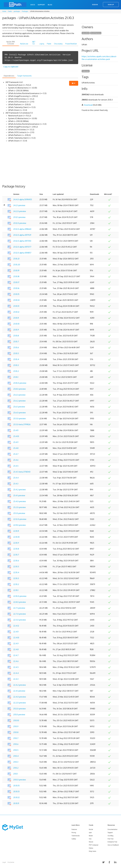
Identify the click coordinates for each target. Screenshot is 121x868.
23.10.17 (16, 282)
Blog (50, 5)
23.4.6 (16, 460)
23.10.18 (16, 276)
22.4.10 (16, 638)
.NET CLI (34, 43)
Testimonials (76, 836)
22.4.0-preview (20, 697)
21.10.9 (16, 726)
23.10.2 (16, 371)
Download (88, 105)
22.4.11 (16, 632)
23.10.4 (16, 359)
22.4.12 (16, 626)
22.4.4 (16, 673)
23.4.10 (16, 436)
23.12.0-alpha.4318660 (22, 229)
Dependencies (9, 76)
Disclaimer (11, 862)
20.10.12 (16, 797)
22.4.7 (16, 655)
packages (17, 11)
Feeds (10, 11)
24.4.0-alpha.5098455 (23, 199)
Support (41, 5)
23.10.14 (16, 300)
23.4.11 (16, 430)
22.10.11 (16, 531)
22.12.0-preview (20, 519)
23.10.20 (17, 265)
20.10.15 (16, 786)
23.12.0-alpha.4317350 (22, 241)
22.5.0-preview (20, 620)
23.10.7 (16, 342)
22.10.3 (16, 578)
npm (90, 833)
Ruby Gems (92, 851)
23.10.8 (16, 336)
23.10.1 (16, 377)
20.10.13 (16, 791)
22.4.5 (16, 667)
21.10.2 (16, 768)
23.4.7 (16, 454)
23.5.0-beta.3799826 (22, 424)
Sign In (95, 5)
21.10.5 (16, 750)
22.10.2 (16, 584)
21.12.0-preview (19, 709)
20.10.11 (16, 803)
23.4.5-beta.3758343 (22, 472)
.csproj (42, 44)
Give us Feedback (113, 845)
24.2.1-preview (19, 205)
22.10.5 (16, 567)
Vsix (90, 839)
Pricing (74, 833)
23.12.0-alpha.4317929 (22, 235)
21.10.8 (16, 732)
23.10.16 (16, 288)
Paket (49, 44)
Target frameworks (24, 76)
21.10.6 (16, 744)
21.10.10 (16, 720)
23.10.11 (16, 318)
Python (91, 848)
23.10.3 (16, 365)
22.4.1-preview (19, 691)
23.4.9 (16, 442)
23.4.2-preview (19, 490)
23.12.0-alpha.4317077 (22, 247)
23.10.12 (16, 312)
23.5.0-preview (19, 419)
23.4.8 (16, 448)
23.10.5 (16, 353)
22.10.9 (16, 543)
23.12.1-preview (19, 217)
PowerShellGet (71, 44)
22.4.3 (16, 679)
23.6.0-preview (19, 413)
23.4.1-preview (19, 495)
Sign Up (111, 5)
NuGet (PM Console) (11, 43)
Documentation (113, 829)
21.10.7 (16, 738)
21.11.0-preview (19, 715)
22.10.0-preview (20, 596)
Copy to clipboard (11, 67)
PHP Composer (94, 845)
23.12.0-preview (20, 223)
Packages (25, 11)
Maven (91, 842)
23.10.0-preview (20, 383)
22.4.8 (16, 649)
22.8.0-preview (20, 602)
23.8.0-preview (19, 389)
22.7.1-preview (19, 608)
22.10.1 (16, 590)
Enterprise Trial (112, 842)
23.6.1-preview (19, 407)
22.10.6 (16, 561)
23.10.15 (16, 294)
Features (74, 829)
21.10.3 (16, 762)
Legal (4, 862)
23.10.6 (16, 347)
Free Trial (110, 839)
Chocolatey (58, 44)
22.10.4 (16, 572)
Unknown (86, 71)
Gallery (74, 839)
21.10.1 (16, 774)
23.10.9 (16, 330)
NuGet (91, 829)
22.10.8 (16, 549)
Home (4, 11)
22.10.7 (16, 555)
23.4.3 (16, 484)
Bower (91, 836)
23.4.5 (16, 466)
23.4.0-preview (20, 501)
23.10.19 (16, 270)
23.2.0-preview (19, 507)
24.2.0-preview (20, 211)
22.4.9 (16, 643)
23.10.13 (16, 306)
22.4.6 (16, 661)
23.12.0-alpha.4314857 (22, 253)
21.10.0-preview (20, 780)
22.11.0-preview (19, 525)
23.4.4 (16, 478)
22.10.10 (16, 537)
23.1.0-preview (19, 513)
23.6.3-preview (19, 395)
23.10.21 (16, 259)
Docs (33, 5)
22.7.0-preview (20, 614)
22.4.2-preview (20, 685)
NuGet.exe (24, 44)
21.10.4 (16, 756)
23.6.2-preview (19, 401)
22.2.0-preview (20, 703)
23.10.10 (16, 324)
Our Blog (110, 836)
